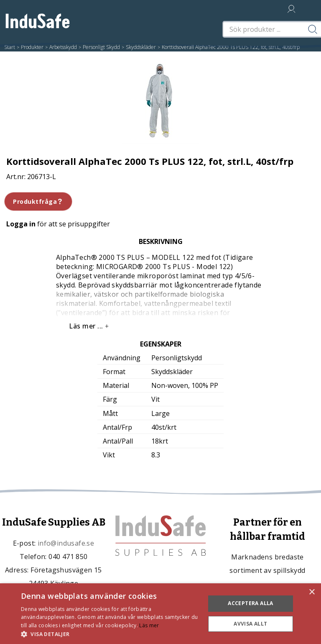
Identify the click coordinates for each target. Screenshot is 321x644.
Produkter (32, 47)
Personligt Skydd (101, 47)
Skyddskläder (141, 47)
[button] (110, 634)
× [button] (312, 592)
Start (10, 47)
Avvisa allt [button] (250, 624)
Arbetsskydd (63, 47)
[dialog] (160, 614)
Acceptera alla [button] (251, 603)
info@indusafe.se (66, 543)
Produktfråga (38, 201)
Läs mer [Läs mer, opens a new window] (149, 625)
